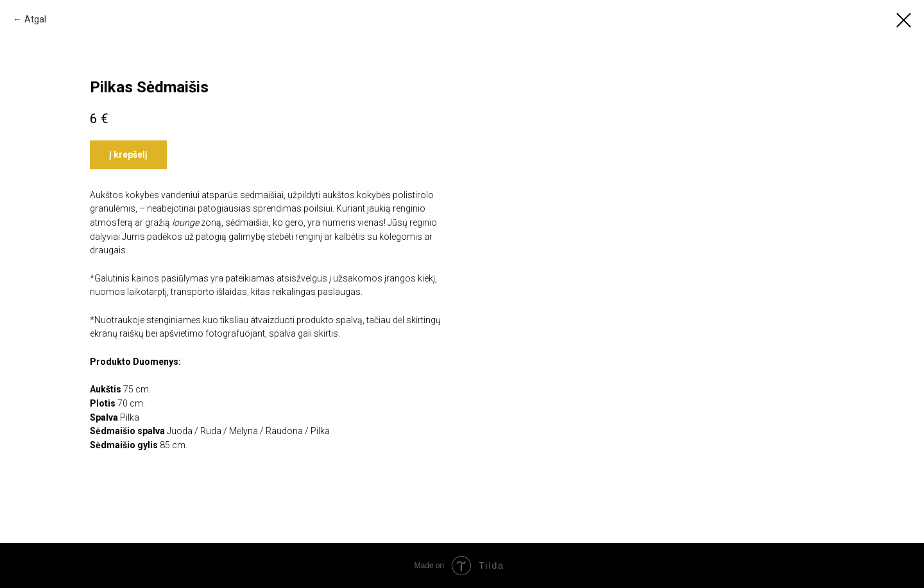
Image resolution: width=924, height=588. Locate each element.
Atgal (35, 19)
